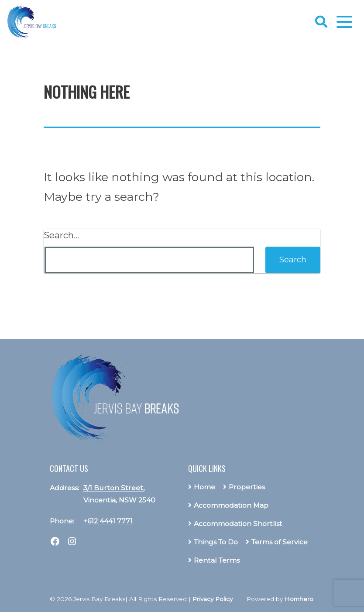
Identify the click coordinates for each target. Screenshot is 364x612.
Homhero (299, 599)
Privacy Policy (213, 599)
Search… (61, 235)
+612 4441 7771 (108, 521)
